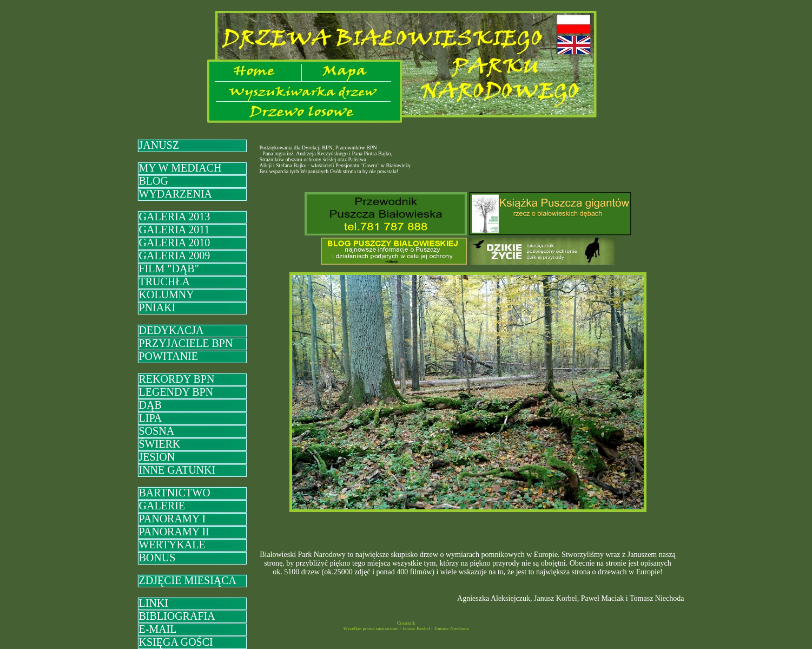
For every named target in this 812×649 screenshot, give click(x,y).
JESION (157, 457)
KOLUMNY (167, 294)
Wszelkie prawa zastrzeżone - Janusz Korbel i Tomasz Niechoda (406, 628)
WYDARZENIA (176, 194)
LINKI (154, 603)
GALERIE (162, 506)
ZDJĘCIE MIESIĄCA (188, 580)
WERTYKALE (172, 545)
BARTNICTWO (175, 493)
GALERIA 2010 (175, 242)
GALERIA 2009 (175, 255)
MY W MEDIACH (180, 168)
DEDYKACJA (171, 330)
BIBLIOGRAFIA (177, 616)
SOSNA (157, 431)
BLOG (154, 181)
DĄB (150, 405)
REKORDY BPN (177, 379)
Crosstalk (406, 623)
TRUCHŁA (164, 281)
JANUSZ (159, 145)
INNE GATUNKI (177, 470)
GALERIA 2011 (174, 230)
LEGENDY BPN (176, 392)
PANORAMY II (174, 532)
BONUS (157, 558)
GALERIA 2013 (175, 217)
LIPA (151, 418)
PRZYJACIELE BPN (186, 343)
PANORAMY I (173, 519)
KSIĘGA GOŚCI (176, 642)
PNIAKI (157, 307)
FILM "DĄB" (169, 268)
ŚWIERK (160, 444)
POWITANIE (169, 356)
